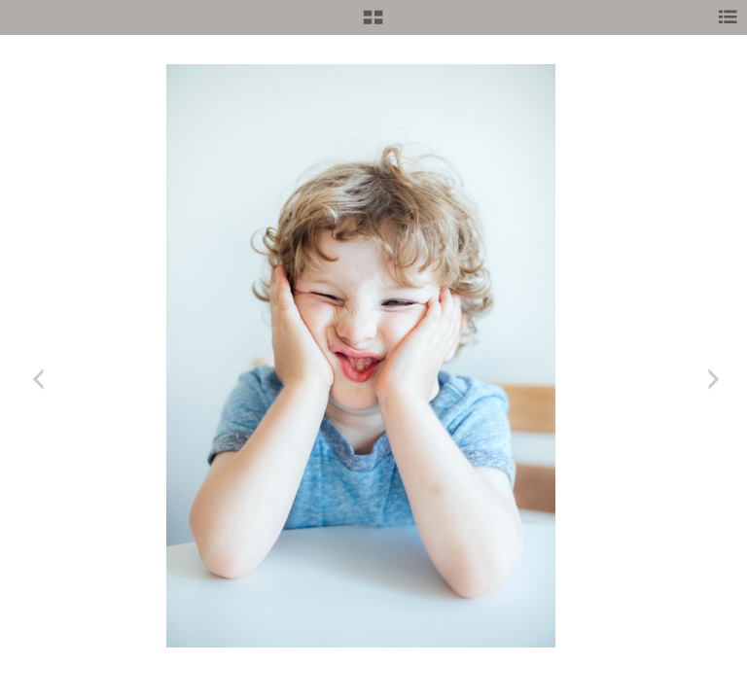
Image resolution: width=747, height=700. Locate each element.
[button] (373, 24)
